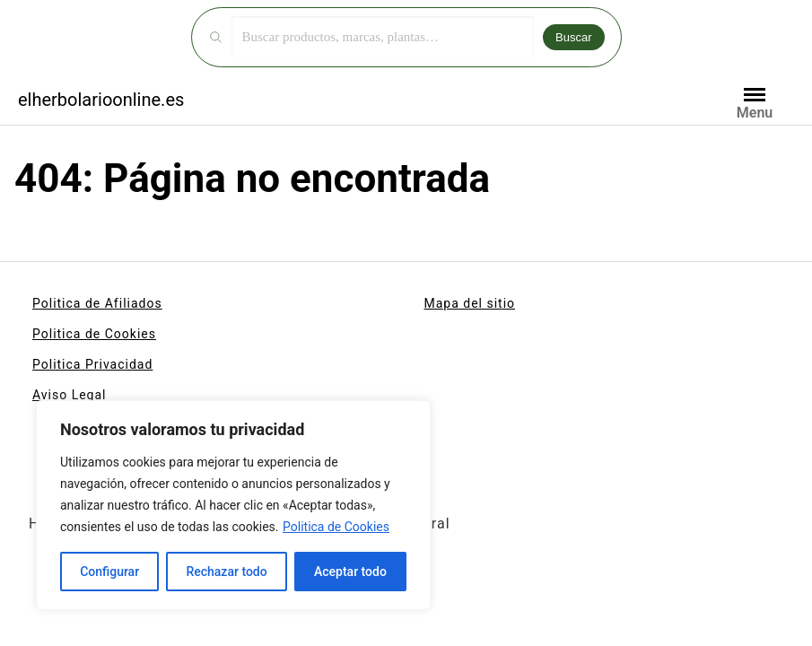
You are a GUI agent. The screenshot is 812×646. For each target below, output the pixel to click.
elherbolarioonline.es (101, 100)
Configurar (109, 572)
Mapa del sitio (470, 303)
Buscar (573, 37)
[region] (233, 505)
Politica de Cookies (336, 527)
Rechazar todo (226, 572)
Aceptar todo (350, 572)
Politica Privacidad (92, 364)
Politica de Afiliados (97, 303)
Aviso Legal (70, 395)
